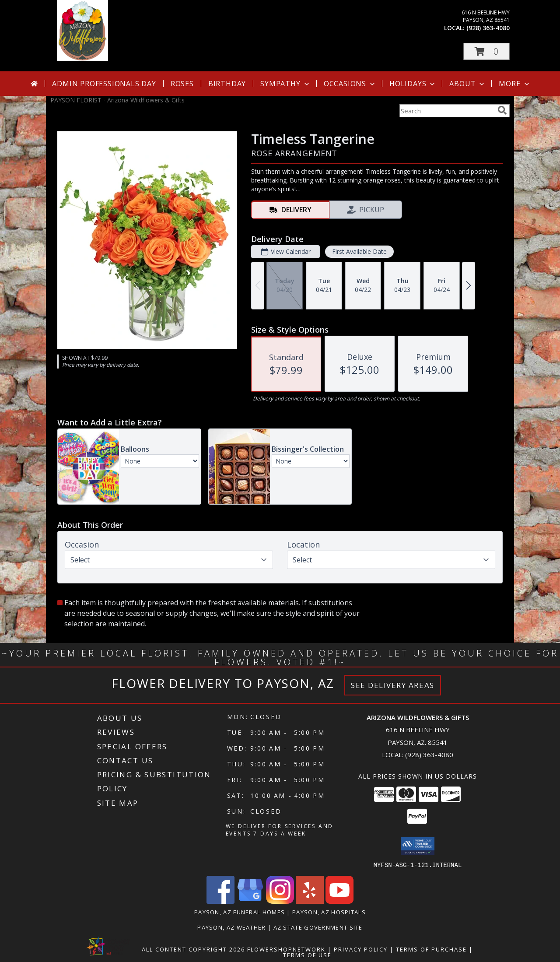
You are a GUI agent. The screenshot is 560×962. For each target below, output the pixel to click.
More (515, 84)
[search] (502, 110)
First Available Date (359, 251)
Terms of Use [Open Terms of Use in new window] (307, 955)
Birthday (227, 84)
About (468, 84)
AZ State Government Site (318, 927)
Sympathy (285, 84)
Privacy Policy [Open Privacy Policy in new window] (361, 949)
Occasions (350, 84)
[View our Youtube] (339, 901)
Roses (182, 84)
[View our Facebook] (220, 901)
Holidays (413, 84)
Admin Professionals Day (104, 84)
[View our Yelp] (310, 901)
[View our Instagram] (280, 901)
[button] (486, 51)
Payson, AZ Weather (231, 927)
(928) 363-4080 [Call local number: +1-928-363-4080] (488, 28)
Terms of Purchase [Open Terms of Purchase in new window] (431, 949)
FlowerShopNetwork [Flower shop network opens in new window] (286, 949)
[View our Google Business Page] (250, 901)
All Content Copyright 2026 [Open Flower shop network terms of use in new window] (193, 949)
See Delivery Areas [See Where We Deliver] (393, 685)
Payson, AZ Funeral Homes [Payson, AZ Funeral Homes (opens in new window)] (240, 912)
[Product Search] (447, 111)
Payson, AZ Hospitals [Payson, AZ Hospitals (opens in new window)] (329, 912)
